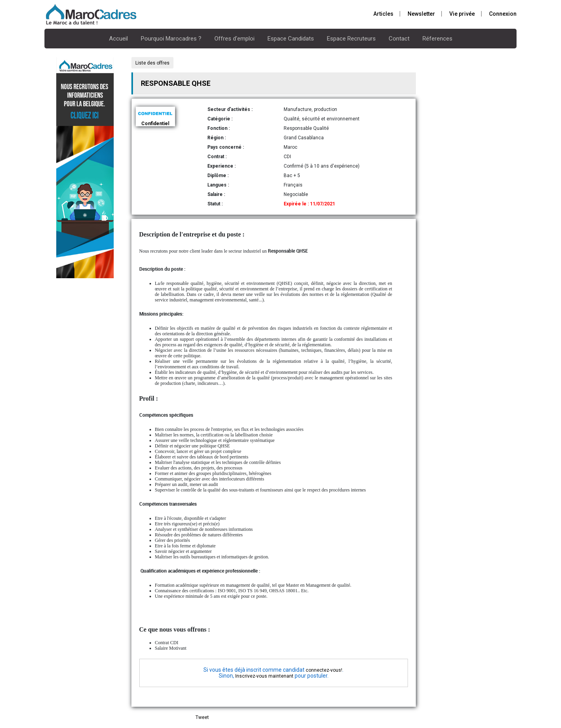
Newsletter (421, 14)
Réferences (437, 39)
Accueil (118, 39)
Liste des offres (152, 63)
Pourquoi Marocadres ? (171, 39)
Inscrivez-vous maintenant (264, 676)
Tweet (202, 717)
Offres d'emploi (234, 39)
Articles (383, 14)
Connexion (503, 14)
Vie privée (462, 14)
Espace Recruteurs (351, 39)
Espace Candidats (291, 39)
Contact (399, 39)
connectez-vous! (324, 670)
